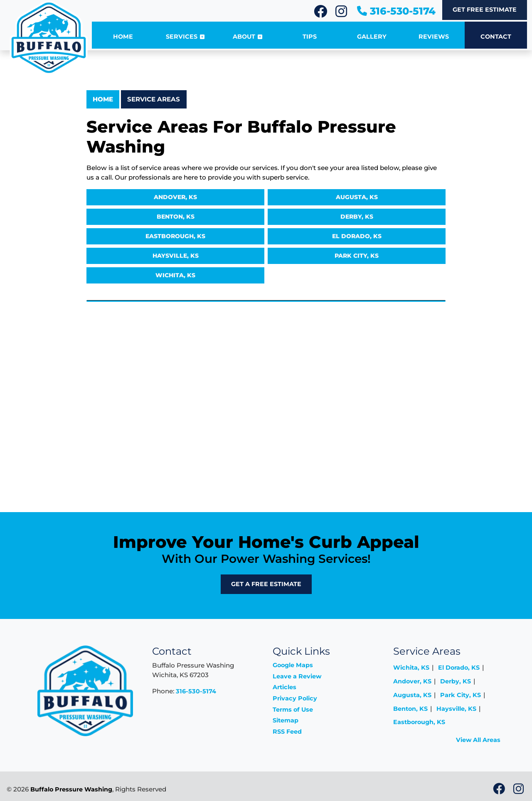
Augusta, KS (357, 197)
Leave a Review (297, 676)
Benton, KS (176, 217)
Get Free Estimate (485, 10)
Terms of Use (293, 710)
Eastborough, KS (175, 236)
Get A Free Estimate (266, 584)
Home (103, 99)
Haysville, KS (176, 256)
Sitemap (286, 720)
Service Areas (154, 99)
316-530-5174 (396, 11)
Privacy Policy (295, 698)
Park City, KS (357, 256)
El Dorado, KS (357, 236)
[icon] (321, 14)
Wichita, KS (175, 275)
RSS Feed (287, 732)
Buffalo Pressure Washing (71, 789)
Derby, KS (357, 217)
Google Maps (293, 665)
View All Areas (478, 740)
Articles (284, 687)
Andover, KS (175, 197)
